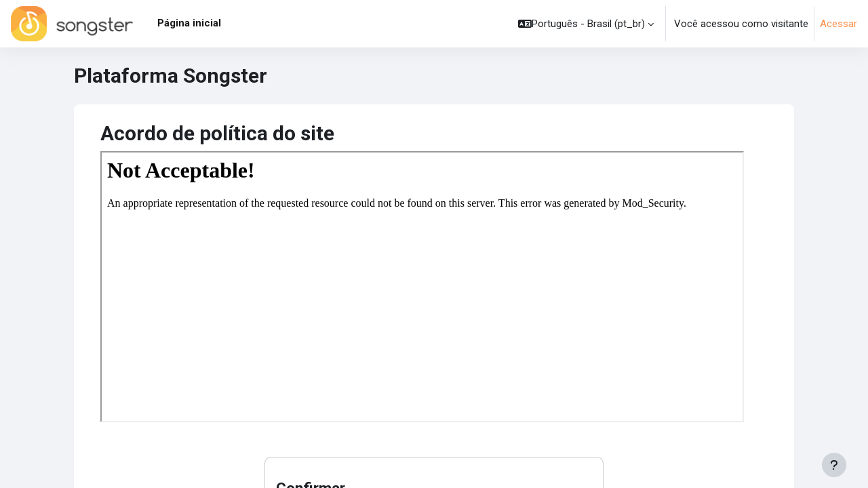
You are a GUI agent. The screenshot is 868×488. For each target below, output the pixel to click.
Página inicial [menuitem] (189, 23)
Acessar (839, 24)
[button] (586, 24)
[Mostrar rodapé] (834, 465)
